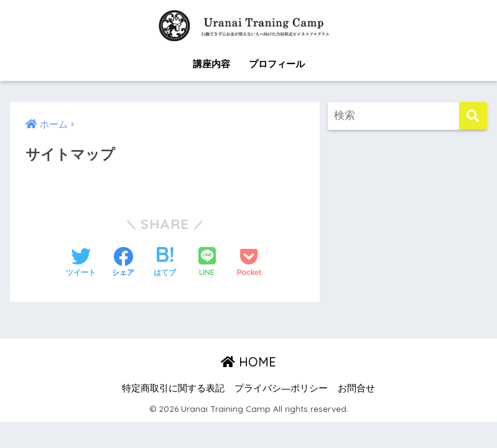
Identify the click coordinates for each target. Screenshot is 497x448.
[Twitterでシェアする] (81, 263)
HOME (248, 362)
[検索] (473, 116)
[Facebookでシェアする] (123, 263)
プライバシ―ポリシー (281, 388)
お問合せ (356, 388)
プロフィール (277, 64)
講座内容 (211, 64)
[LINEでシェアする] (207, 263)
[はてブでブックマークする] (165, 263)
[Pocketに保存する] (249, 263)
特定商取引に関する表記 (173, 388)
